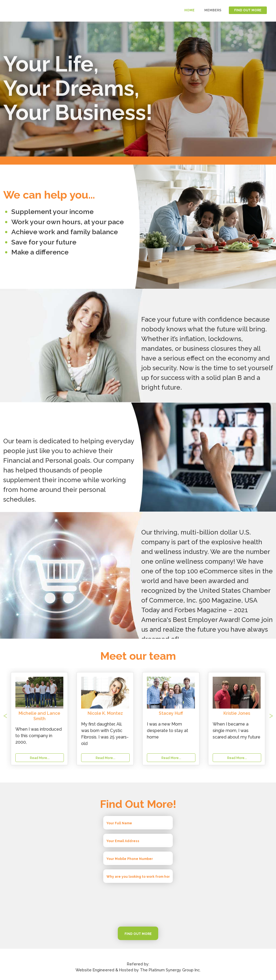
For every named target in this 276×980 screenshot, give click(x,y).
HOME (189, 10)
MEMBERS (213, 10)
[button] (23, 719)
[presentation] (138, 905)
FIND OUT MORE (248, 10)
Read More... (106, 758)
